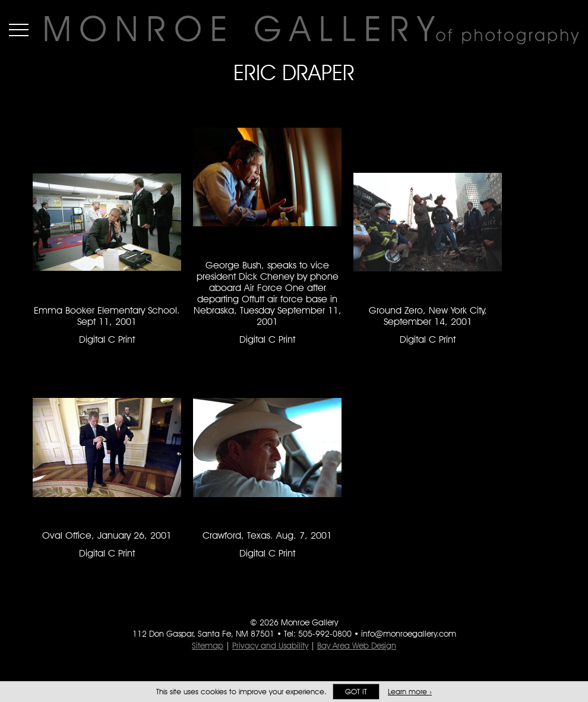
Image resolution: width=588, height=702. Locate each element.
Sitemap (208, 646)
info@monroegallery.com (409, 634)
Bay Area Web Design (357, 646)
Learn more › (410, 692)
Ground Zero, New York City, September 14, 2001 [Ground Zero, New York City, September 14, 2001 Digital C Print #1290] (428, 316)
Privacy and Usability (270, 646)
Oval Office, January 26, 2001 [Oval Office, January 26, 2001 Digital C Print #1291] (107, 535)
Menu (19, 30)
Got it (356, 692)
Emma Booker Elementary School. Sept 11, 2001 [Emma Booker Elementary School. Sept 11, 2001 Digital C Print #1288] (107, 316)
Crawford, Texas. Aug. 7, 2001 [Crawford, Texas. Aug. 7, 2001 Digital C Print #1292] (267, 535)
